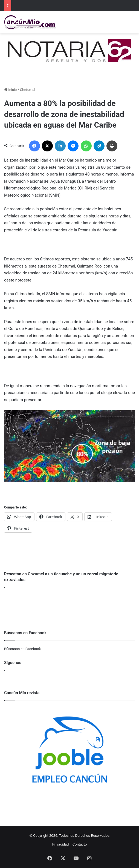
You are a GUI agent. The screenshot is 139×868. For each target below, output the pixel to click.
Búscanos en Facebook (22, 649)
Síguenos (13, 663)
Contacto (80, 844)
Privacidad (61, 844)
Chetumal (28, 90)
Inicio (10, 90)
